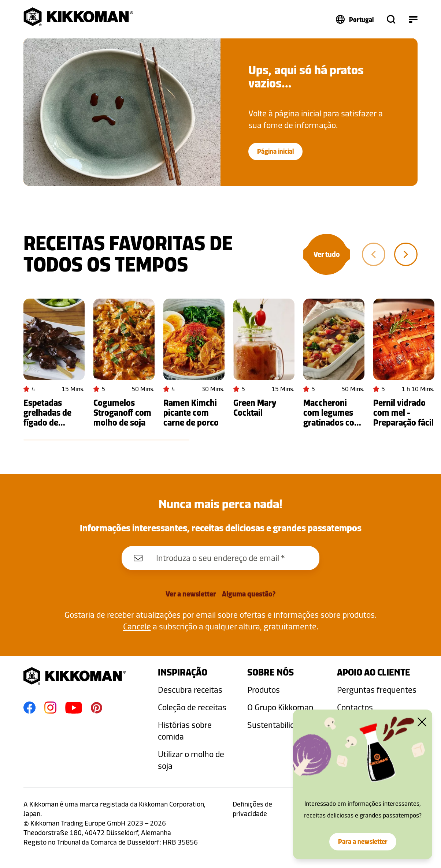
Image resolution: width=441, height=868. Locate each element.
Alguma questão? (249, 594)
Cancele (137, 626)
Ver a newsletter (191, 594)
